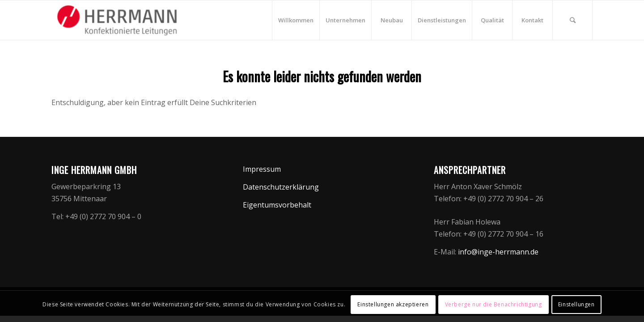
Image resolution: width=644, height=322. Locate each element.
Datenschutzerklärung (281, 187)
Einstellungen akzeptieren (393, 304)
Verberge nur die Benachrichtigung (494, 304)
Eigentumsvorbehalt (277, 205)
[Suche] (572, 20)
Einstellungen (576, 304)
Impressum (262, 169)
